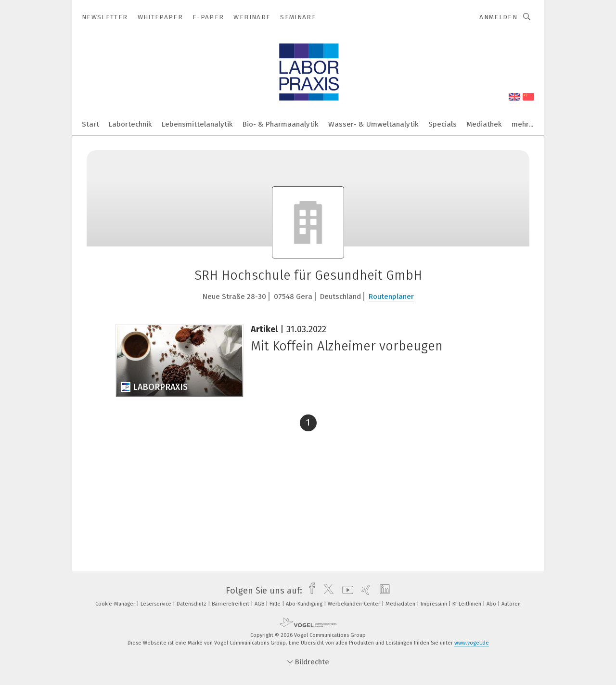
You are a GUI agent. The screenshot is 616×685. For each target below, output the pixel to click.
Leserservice (157, 604)
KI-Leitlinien (468, 604)
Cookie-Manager (116, 604)
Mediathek (484, 124)
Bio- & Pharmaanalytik (281, 124)
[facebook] (310, 591)
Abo (492, 604)
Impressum (435, 604)
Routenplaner (391, 297)
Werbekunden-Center (355, 604)
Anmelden (498, 17)
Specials (443, 124)
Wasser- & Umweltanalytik (373, 124)
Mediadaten (401, 604)
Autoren (511, 604)
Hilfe (276, 604)
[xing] (364, 591)
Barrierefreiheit (231, 604)
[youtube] (345, 591)
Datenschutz (192, 604)
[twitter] (326, 591)
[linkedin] (382, 591)
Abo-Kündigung (305, 604)
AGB (260, 604)
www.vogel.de (472, 643)
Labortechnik (130, 124)
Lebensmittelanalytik (197, 124)
